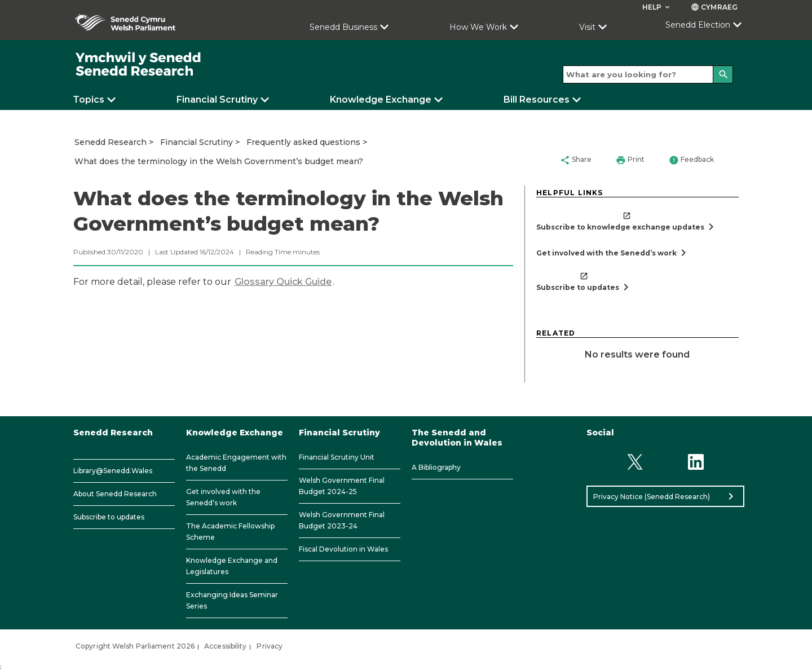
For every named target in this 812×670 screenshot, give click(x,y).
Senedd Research (111, 142)
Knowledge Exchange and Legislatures (232, 566)
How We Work (478, 27)
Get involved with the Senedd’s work (223, 497)
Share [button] (576, 160)
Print (630, 160)
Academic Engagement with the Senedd (236, 463)
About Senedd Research (115, 494)
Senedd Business (343, 27)
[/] (139, 65)
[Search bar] (648, 74)
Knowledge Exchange (381, 100)
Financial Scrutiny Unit (337, 457)
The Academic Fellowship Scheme (230, 532)
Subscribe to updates (109, 517)
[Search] (723, 74)
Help (657, 7)
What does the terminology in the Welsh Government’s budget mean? (219, 161)
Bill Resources (537, 100)
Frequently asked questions (303, 142)
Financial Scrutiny (217, 100)
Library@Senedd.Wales (113, 471)
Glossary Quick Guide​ (283, 282)
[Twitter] (635, 462)
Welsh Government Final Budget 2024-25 (342, 486)
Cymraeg (714, 7)
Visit (587, 27)
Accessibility (225, 646)
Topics (89, 100)
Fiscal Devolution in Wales (343, 549)
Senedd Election (698, 25)
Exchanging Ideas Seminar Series (232, 600)
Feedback (691, 160)
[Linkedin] (696, 462)
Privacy (270, 646)
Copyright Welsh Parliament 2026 (135, 646)
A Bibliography (436, 467)
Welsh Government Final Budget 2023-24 (342, 520)
